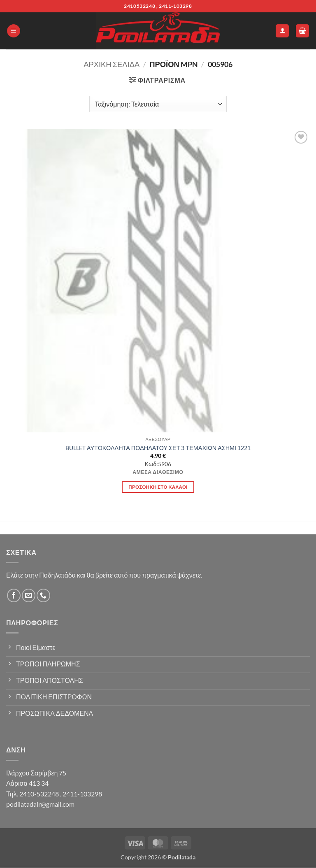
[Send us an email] (29, 595)
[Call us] (43, 595)
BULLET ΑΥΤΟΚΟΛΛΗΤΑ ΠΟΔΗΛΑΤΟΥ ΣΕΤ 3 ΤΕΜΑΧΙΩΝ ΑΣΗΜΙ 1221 (158, 448)
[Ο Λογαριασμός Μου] (282, 31)
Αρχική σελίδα (112, 64)
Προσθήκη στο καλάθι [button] (158, 487)
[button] (14, 31)
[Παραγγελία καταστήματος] (158, 104)
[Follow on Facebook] (14, 595)
